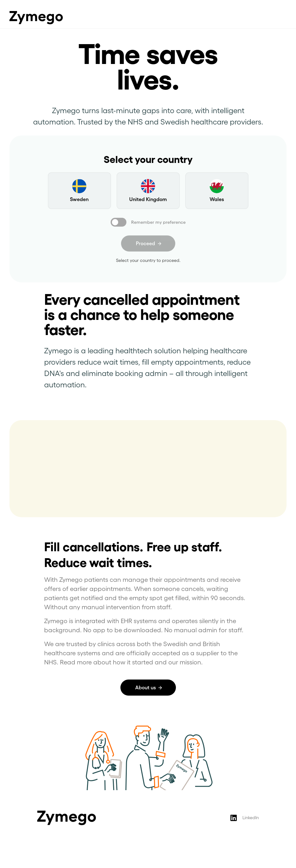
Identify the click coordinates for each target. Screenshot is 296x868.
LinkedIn (251, 818)
